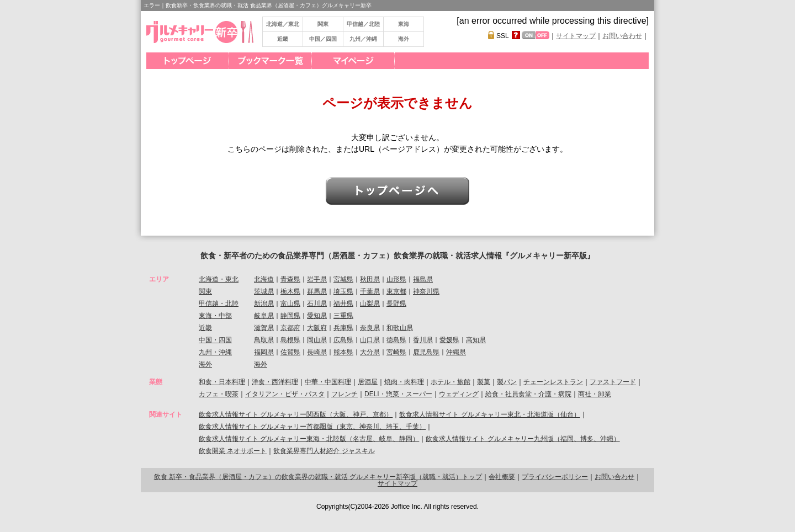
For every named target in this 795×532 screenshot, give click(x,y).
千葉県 (370, 291)
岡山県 (317, 340)
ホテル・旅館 (451, 382)
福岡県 (264, 352)
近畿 (283, 39)
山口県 (370, 340)
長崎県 (317, 352)
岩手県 (317, 279)
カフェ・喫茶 (219, 394)
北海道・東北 (219, 279)
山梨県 (370, 304)
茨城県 (264, 291)
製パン (507, 382)
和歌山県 (400, 328)
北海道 (264, 279)
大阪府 (317, 328)
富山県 (290, 304)
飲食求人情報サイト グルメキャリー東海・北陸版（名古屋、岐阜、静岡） (309, 439)
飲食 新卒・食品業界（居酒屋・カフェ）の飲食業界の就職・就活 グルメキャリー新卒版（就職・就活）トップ (318, 477)
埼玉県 (343, 291)
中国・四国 (215, 340)
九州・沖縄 (215, 352)
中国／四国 (323, 39)
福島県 (423, 279)
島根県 (290, 340)
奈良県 (370, 328)
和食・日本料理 (222, 382)
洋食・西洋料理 (275, 382)
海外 (404, 39)
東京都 (396, 291)
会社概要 (502, 477)
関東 (323, 24)
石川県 (317, 304)
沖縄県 (456, 352)
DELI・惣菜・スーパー (398, 394)
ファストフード (613, 382)
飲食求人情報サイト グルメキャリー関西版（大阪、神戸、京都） (296, 414)
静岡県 (290, 316)
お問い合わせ (622, 36)
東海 (404, 24)
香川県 (423, 340)
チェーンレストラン (553, 382)
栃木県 (290, 291)
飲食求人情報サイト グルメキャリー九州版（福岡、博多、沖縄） (523, 439)
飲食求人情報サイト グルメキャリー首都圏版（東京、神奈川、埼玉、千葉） (312, 427)
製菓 (484, 382)
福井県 (343, 304)
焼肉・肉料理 (404, 382)
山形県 (396, 279)
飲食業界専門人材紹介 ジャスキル (324, 451)
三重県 (343, 316)
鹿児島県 (426, 352)
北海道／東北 (283, 24)
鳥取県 (264, 340)
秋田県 (370, 279)
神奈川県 (426, 291)
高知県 (476, 340)
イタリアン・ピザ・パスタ (285, 394)
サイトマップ (576, 36)
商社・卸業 (595, 394)
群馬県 (317, 291)
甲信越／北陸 (363, 24)
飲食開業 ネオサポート (233, 451)
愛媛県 (449, 340)
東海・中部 (215, 316)
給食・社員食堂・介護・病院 (528, 394)
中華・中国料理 (328, 382)
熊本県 (343, 352)
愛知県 (317, 316)
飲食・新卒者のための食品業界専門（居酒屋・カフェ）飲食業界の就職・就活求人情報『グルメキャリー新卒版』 (397, 256)
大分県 (370, 352)
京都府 (290, 328)
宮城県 (343, 279)
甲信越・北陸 (219, 304)
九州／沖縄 (363, 39)
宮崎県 (396, 352)
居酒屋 (368, 382)
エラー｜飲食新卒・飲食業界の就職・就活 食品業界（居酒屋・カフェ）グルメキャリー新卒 (258, 5)
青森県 (290, 279)
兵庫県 (343, 328)
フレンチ (344, 394)
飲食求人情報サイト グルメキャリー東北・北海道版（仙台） (489, 414)
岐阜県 (264, 316)
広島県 (343, 340)
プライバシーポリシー (555, 477)
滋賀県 (264, 328)
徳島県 (396, 340)
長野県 (396, 304)
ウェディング (459, 394)
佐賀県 (290, 352)
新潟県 (264, 304)
